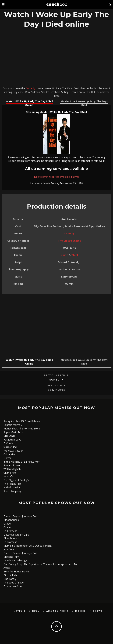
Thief (75, 255)
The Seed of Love (14, 583)
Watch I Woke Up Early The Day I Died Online (29, 103)
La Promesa (10, 531)
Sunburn (56, 380)
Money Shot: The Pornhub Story (22, 428)
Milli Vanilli (9, 436)
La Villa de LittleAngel (15, 560)
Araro (7, 568)
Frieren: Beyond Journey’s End (20, 516)
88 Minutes (57, 390)
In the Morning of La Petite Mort (22, 462)
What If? (8, 476)
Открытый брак (13, 586)
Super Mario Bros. (14, 432)
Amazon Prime (57, 611)
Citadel (7, 524)
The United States (69, 241)
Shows (98, 611)
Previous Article (56, 375)
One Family (10, 579)
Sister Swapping (12, 491)
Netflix (20, 611)
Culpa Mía (9, 454)
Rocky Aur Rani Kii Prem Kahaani (22, 421)
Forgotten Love (12, 440)
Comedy (30, 88)
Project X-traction (13, 451)
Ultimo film (10, 473)
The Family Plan (13, 484)
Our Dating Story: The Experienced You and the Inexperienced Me (41, 564)
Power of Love (12, 465)
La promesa (10, 542)
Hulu (36, 611)
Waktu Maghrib (12, 469)
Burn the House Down (16, 571)
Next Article (57, 386)
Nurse (64, 255)
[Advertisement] (56, 58)
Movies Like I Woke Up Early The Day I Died (84, 103)
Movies (81, 611)
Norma (8, 458)
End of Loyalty (12, 487)
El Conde (8, 443)
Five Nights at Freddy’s (16, 480)
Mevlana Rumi (12, 557)
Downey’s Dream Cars (16, 535)
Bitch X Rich (10, 575)
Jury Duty (9, 549)
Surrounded (10, 447)
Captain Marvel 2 (13, 425)
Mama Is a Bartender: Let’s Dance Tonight (28, 546)
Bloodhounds (11, 520)
